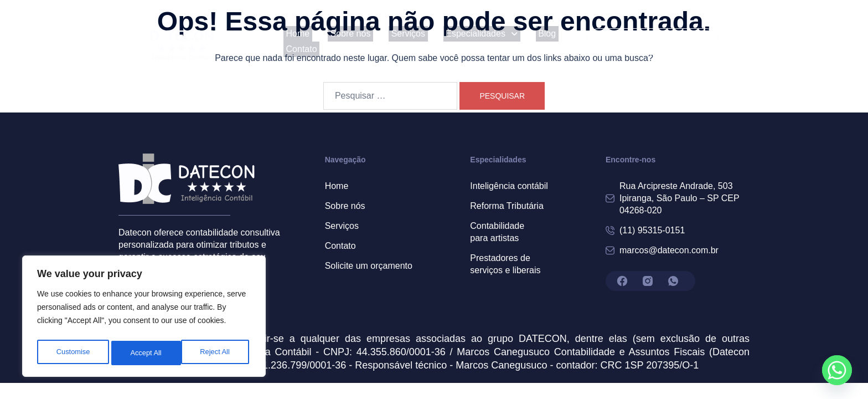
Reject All (145, 353)
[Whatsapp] (837, 370)
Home (293, 41)
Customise (73, 353)
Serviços (392, 41)
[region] (144, 319)
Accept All (217, 353)
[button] (461, 42)
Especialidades (461, 41)
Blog (521, 41)
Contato (561, 41)
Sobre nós (340, 41)
